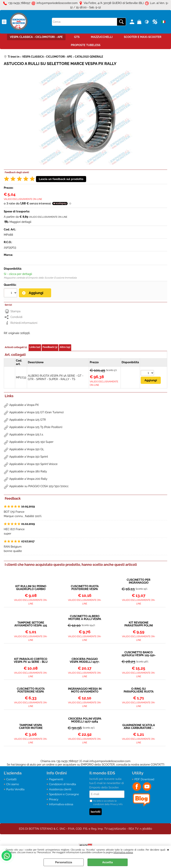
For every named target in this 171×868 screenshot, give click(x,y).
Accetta (108, 862)
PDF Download (144, 779)
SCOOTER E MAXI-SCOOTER (143, 37)
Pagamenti (56, 779)
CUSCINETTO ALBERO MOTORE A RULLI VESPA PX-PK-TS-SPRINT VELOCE (85, 618)
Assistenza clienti (60, 789)
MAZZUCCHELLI (102, 37)
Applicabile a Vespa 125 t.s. (26, 434)
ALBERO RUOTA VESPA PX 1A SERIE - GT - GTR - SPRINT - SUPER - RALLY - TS (56, 377)
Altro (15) (65, 347)
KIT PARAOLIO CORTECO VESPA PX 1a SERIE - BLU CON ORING (31, 661)
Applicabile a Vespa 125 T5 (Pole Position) (36, 427)
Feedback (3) (50, 347)
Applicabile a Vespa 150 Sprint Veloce (33, 464)
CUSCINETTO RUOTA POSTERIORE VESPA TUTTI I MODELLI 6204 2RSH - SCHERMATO (85, 588)
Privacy (54, 799)
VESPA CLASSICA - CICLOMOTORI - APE (36, 37)
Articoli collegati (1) (16, 347)
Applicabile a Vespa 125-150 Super (31, 442)
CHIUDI (168, 849)
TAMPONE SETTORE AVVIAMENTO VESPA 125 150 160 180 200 (31, 624)
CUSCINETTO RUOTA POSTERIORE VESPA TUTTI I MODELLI (31, 690)
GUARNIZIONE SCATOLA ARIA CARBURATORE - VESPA (139, 727)
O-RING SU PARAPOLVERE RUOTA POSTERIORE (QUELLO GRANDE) (139, 690)
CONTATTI (158, 765)
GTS (77, 37)
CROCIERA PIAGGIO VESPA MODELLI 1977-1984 (85, 661)
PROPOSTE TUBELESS (86, 45)
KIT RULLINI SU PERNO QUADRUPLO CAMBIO (31, 588)
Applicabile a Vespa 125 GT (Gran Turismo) (36, 412)
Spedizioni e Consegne (64, 794)
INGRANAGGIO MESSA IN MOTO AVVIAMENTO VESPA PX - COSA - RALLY (85, 690)
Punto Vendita (15, 789)
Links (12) (35, 347)
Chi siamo (13, 784)
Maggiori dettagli (20, 222)
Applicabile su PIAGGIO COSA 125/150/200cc (39, 486)
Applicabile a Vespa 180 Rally (28, 471)
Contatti (11, 779)
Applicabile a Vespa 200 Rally (28, 479)
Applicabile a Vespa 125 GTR (28, 420)
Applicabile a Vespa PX (24, 405)
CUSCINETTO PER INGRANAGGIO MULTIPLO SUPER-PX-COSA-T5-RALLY (139, 581)
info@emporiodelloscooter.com (110, 761)
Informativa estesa (123, 852)
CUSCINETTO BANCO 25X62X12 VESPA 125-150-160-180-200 (139, 654)
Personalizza (64, 862)
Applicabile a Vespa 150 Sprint (29, 457)
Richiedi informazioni (24, 323)
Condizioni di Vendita (62, 784)
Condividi (16, 317)
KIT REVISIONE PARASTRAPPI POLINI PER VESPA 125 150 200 (139, 624)
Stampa (15, 311)
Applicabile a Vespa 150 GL (27, 449)
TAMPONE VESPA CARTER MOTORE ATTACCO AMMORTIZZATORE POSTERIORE (31, 727)
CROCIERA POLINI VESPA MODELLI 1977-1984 (85, 720)
